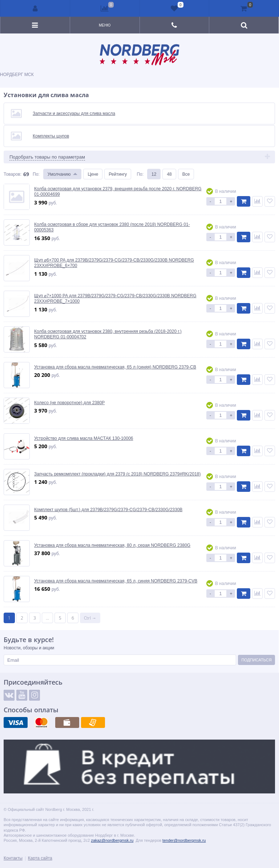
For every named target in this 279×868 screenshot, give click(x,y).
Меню (105, 25)
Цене (93, 174)
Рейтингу (118, 174)
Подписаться (256, 660)
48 (169, 174)
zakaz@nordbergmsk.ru (112, 840)
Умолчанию (59, 174)
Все (186, 174)
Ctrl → (90, 618)
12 (154, 174)
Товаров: (13, 174)
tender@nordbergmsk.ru (184, 840)
